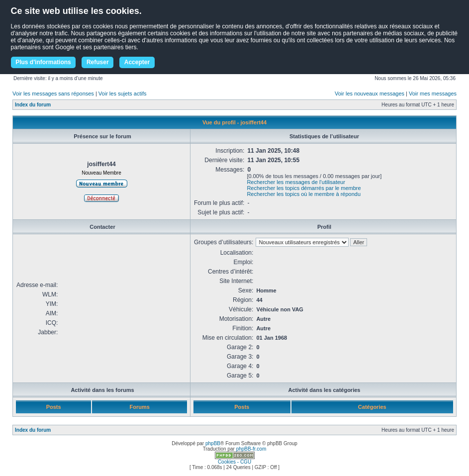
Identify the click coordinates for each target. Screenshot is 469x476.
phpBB (213, 443)
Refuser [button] (98, 62)
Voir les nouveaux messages (370, 94)
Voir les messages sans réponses (53, 94)
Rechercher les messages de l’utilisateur (296, 182)
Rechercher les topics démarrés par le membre (304, 188)
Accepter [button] (137, 62)
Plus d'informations (43, 62)
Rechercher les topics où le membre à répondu (304, 194)
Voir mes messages (433, 94)
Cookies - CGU (234, 462)
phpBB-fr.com (251, 449)
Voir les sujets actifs (123, 94)
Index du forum (33, 105)
